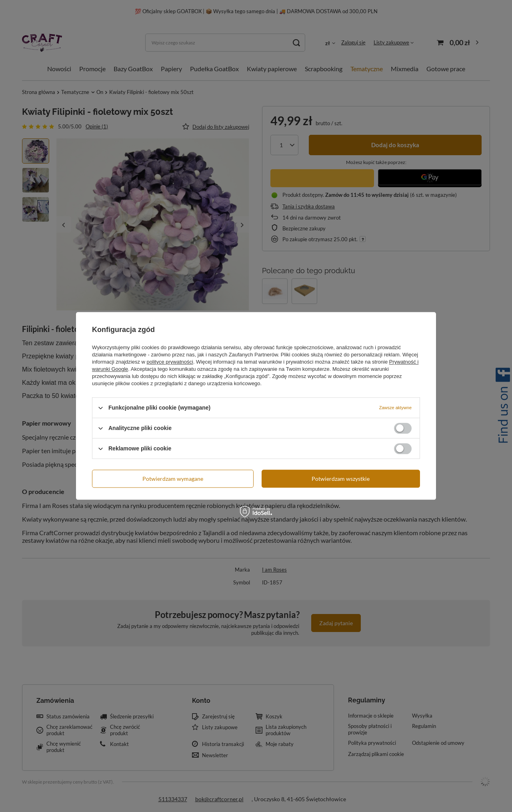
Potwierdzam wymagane (173, 479)
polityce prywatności (170, 362)
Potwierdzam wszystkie (341, 479)
